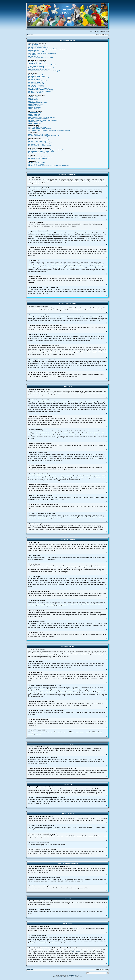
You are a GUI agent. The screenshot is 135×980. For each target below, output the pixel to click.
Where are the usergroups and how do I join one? (42, 117)
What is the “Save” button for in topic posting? (41, 90)
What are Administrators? (35, 113)
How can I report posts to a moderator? (39, 88)
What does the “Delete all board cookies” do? (40, 58)
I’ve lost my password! (34, 50)
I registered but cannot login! (36, 52)
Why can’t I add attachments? (36, 85)
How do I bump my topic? (35, 93)
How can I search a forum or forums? (38, 140)
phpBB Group (78, 928)
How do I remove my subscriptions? (38, 153)
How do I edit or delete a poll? (36, 82)
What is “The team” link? (35, 123)
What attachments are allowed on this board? (40, 157)
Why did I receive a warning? (36, 87)
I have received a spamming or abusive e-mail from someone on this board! (49, 130)
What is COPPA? (33, 55)
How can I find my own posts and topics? (39, 146)
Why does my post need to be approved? (39, 91)
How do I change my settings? (36, 62)
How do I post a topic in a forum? (37, 75)
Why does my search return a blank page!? (40, 143)
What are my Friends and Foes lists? (38, 134)
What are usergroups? (34, 116)
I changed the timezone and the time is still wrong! (42, 65)
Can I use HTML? (33, 98)
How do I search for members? (36, 144)
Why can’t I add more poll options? (37, 81)
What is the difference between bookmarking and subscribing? (45, 150)
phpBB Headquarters (74, 976)
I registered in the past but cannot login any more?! (42, 53)
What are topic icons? (34, 109)
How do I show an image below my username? (41, 68)
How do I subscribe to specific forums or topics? (41, 151)
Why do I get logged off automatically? (38, 48)
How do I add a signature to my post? (38, 78)
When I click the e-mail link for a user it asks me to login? (44, 71)
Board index (30, 35)
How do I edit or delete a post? (36, 76)
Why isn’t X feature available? (36, 164)
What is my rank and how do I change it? (39, 69)
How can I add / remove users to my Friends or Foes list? (44, 136)
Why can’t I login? (33, 45)
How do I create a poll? (34, 79)
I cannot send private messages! (37, 127)
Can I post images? (33, 101)
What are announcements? (35, 104)
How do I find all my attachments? (37, 158)
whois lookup (76, 952)
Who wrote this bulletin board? (36, 163)
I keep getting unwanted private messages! (40, 129)
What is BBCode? (33, 97)
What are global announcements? (37, 103)
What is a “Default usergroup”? (36, 122)
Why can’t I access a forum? (36, 84)
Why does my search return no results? (39, 141)
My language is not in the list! (36, 66)
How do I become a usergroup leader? (38, 119)
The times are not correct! (35, 63)
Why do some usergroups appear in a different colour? (43, 120)
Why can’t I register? (33, 56)
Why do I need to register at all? (37, 46)
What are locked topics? (34, 107)
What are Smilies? (33, 100)
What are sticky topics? (34, 106)
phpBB (61, 977)
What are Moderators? (34, 114)
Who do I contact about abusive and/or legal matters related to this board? (49, 166)
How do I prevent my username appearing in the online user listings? (47, 49)
